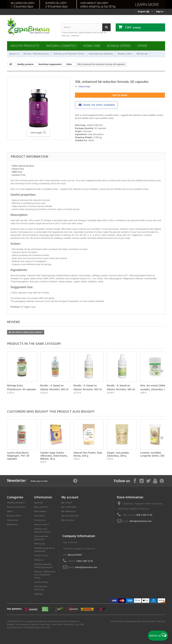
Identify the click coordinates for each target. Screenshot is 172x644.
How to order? (42, 525)
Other (142, 46)
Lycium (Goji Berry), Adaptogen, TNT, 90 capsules (18, 456)
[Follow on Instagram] (142, 481)
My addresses (69, 511)
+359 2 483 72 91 (144, 515)
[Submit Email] (75, 481)
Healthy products (25, 46)
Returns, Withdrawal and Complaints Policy (45, 575)
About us (14, 54)
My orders (67, 503)
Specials (39, 503)
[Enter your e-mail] (54, 481)
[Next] (162, 371)
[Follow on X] (148, 481)
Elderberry (13, 525)
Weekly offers (125, 54)
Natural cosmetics (61, 46)
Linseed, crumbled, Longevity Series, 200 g (153, 454)
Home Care (92, 46)
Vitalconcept (84, 86)
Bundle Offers (119, 46)
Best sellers (40, 511)
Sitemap (38, 594)
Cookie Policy (41, 582)
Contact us (40, 520)
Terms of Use (41, 556)
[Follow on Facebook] (135, 481)
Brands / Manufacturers (36, 54)
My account (70, 497)
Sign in (160, 12)
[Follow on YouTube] (155, 481)
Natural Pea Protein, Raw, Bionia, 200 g (88, 454)
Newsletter (16, 481)
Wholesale (142, 54)
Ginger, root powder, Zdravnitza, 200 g (118, 454)
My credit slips (69, 507)
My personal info (70, 516)
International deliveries (101, 54)
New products (41, 507)
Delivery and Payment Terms (69, 54)
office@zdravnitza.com (140, 521)
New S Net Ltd (158, 621)
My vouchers (68, 520)
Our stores (40, 516)
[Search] (106, 27)
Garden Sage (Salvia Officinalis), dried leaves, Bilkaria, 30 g (54, 456)
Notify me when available (96, 105)
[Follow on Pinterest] (162, 481)
